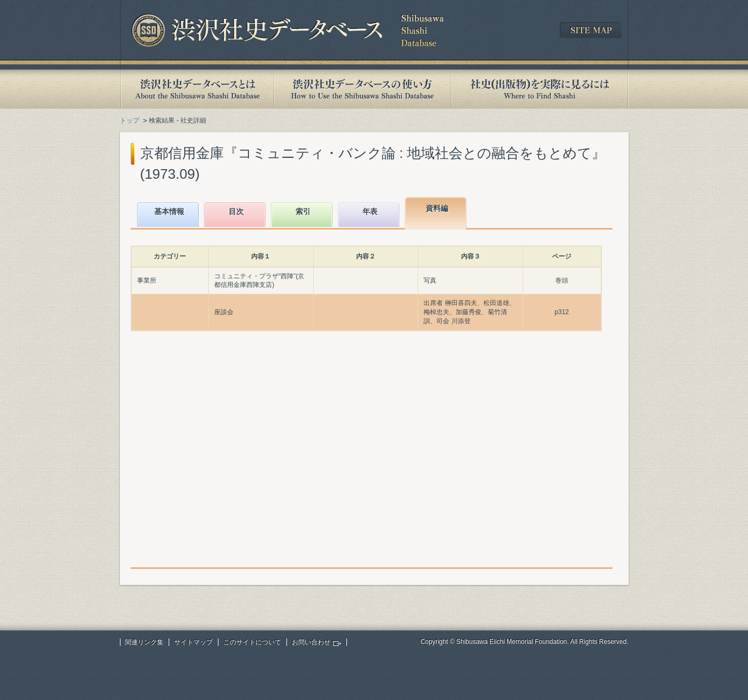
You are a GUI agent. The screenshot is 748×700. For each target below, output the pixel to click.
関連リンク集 (144, 642)
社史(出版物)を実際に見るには (540, 89)
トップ (130, 120)
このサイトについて (252, 642)
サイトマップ (193, 642)
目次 (236, 211)
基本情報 (169, 211)
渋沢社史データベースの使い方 (362, 89)
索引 (303, 211)
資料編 (437, 208)
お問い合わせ (311, 642)
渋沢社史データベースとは (197, 89)
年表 (370, 211)
